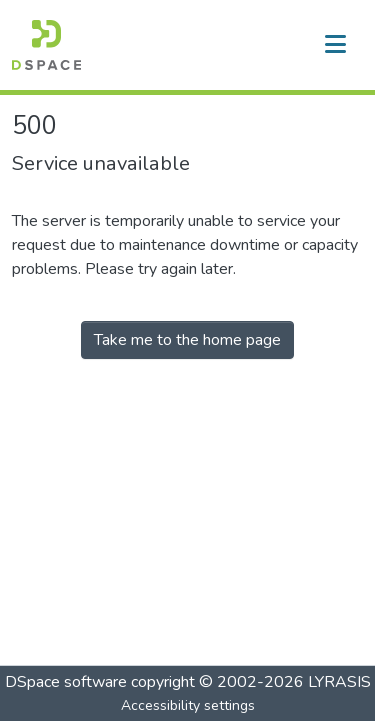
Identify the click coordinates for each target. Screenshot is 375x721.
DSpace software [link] (66, 682)
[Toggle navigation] (335, 45)
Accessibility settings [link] (188, 705)
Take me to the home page (187, 340)
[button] (46, 45)
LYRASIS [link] (339, 682)
